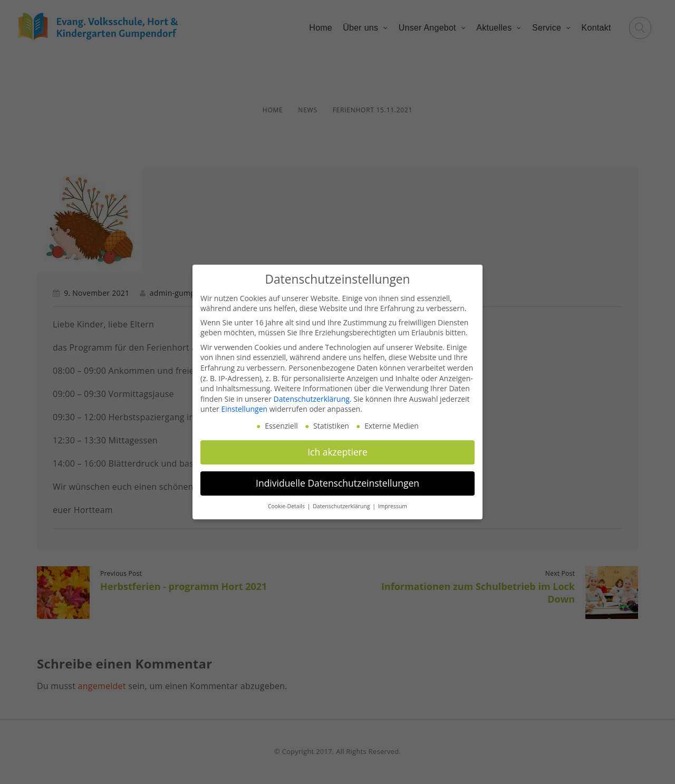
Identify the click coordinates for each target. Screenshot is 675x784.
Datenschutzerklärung (312, 399)
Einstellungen (244, 409)
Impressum (393, 506)
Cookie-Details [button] (287, 506)
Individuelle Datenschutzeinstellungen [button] (337, 483)
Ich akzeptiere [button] (337, 452)
